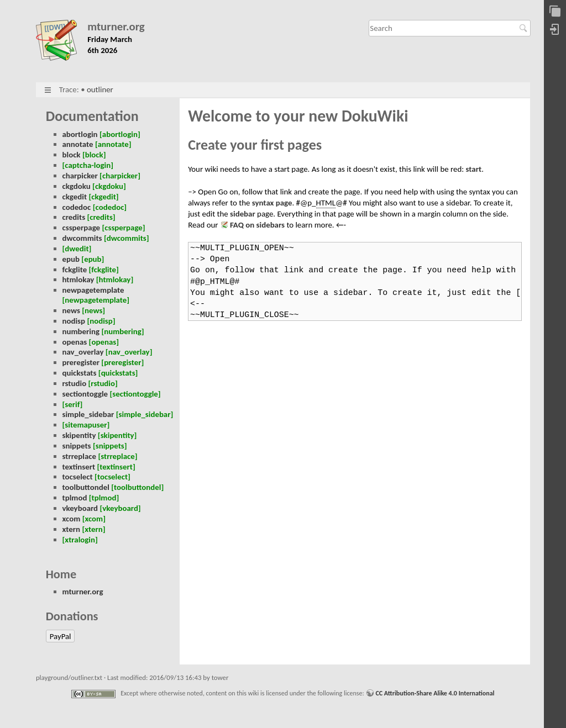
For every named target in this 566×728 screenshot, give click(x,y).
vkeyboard (80, 508)
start (474, 169)
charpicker (80, 176)
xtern (72, 529)
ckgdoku (77, 186)
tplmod (75, 498)
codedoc (77, 207)
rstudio (75, 383)
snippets (77, 446)
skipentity (79, 435)
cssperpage (82, 228)
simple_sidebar (88, 414)
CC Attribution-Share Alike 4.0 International (435, 693)
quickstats (80, 373)
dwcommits (82, 238)
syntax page (272, 203)
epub (71, 259)
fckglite (75, 270)
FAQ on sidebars (257, 225)
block (72, 155)
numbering (81, 331)
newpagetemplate (93, 290)
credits (74, 217)
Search (525, 28)
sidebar (243, 214)
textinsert (79, 467)
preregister (81, 362)
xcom (72, 519)
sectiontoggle (85, 394)
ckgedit (75, 197)
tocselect (78, 477)
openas (75, 342)
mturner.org (116, 27)
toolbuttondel (86, 487)
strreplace (80, 456)
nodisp (74, 321)
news (71, 310)
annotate (78, 144)
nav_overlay (83, 352)
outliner (100, 89)
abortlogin (80, 134)
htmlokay (78, 279)
